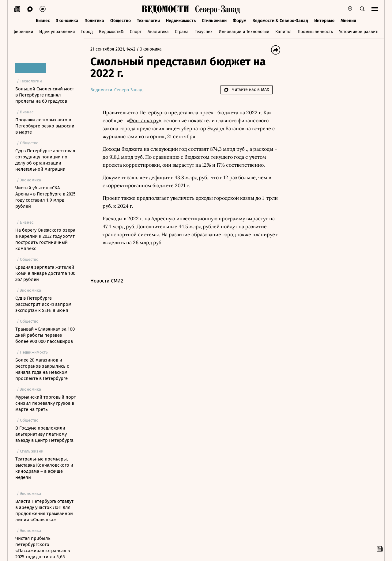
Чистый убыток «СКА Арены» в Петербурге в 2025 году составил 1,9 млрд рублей (45, 197)
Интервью (324, 21)
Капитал (283, 32)
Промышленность (315, 32)
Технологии (148, 21)
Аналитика (158, 32)
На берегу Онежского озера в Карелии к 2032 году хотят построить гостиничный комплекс (45, 239)
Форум (239, 21)
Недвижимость (181, 21)
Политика (94, 21)
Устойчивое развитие (361, 32)
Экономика (67, 21)
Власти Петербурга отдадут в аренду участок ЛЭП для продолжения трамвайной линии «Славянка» (44, 510)
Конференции (19, 32)
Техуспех (204, 32)
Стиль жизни (214, 21)
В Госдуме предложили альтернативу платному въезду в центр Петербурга (44, 434)
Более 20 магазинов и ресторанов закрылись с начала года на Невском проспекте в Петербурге (42, 369)
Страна (182, 32)
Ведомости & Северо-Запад (280, 21)
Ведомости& (111, 32)
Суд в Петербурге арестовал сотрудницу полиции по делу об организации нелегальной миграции (45, 160)
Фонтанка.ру (144, 120)
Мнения (348, 21)
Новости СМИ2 (107, 281)
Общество (121, 21)
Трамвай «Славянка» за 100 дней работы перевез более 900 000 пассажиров (45, 335)
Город (87, 32)
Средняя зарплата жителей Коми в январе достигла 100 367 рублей (45, 273)
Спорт (136, 32)
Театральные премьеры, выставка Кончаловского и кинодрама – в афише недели (44, 468)
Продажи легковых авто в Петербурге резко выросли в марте (45, 126)
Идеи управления (57, 32)
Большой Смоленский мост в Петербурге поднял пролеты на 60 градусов (45, 95)
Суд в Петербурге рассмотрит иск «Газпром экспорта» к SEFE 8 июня (43, 304)
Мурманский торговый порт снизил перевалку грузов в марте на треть (46, 403)
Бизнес (43, 21)
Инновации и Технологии (244, 32)
